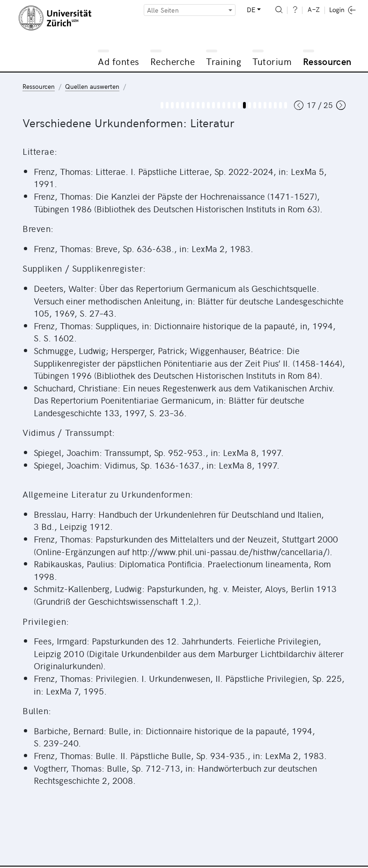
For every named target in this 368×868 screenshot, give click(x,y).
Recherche (173, 61)
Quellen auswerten (92, 86)
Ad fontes (118, 61)
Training (224, 61)
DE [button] (251, 10)
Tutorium (272, 61)
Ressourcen (327, 61)
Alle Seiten (163, 10)
